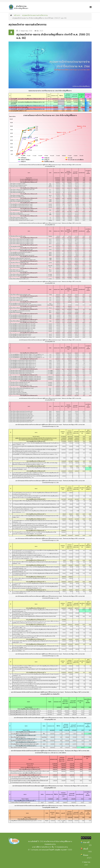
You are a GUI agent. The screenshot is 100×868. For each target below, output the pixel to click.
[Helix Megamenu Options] (91, 7)
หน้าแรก (17, 15)
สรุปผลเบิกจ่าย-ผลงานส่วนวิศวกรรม (35, 15)
